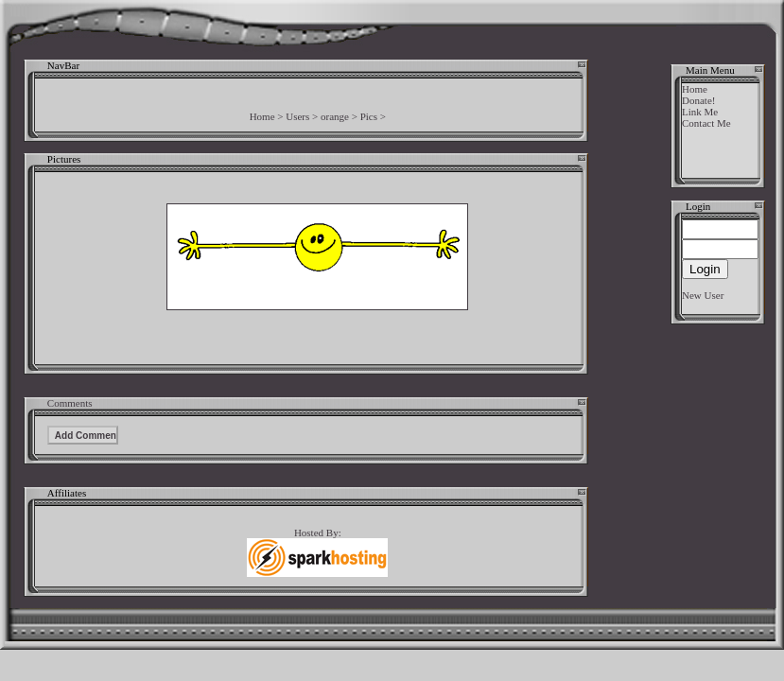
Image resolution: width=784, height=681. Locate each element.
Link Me (700, 112)
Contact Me (706, 123)
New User (703, 295)
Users (297, 116)
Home (262, 116)
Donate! (698, 100)
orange (335, 116)
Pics (369, 116)
